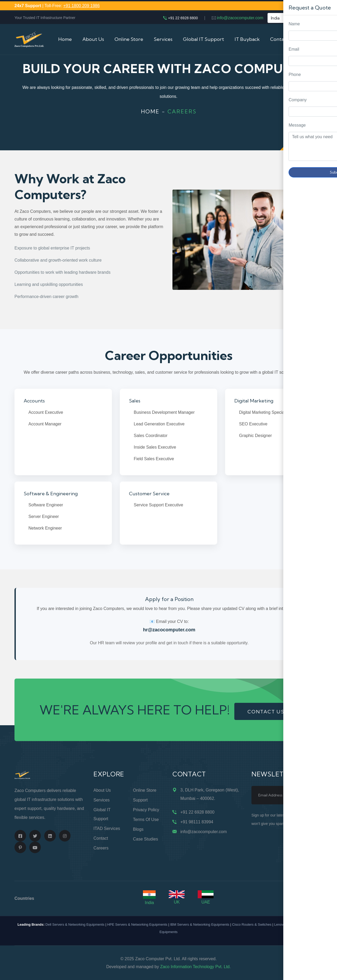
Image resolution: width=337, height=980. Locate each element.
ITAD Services (107, 828)
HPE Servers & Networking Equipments (137, 924)
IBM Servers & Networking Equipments (200, 924)
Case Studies (145, 839)
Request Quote (328, 392)
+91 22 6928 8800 (183, 18)
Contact (101, 838)
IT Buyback (247, 39)
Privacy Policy (146, 810)
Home (65, 39)
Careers (101, 848)
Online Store (129, 39)
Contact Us (283, 39)
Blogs (138, 829)
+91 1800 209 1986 (81, 6)
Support (140, 800)
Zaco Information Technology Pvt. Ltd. (195, 967)
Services (163, 39)
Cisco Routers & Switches (252, 924)
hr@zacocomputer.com (169, 630)
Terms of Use (146, 820)
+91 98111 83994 (197, 822)
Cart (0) (314, 39)
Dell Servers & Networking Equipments (75, 924)
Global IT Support (204, 39)
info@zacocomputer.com (240, 18)
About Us (93, 39)
